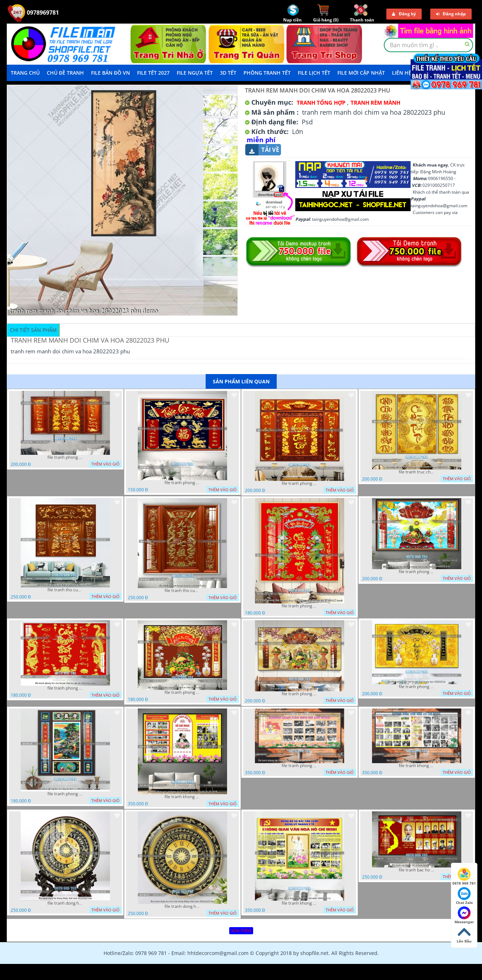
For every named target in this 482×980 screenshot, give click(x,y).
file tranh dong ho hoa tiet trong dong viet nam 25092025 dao (182, 906)
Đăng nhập (451, 14)
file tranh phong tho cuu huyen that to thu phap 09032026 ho (65, 457)
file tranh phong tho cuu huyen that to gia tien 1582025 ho (417, 687)
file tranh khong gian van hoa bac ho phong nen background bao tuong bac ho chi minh (417, 766)
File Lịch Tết (314, 73)
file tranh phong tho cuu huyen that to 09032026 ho (300, 483)
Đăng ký (404, 14)
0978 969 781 (464, 877)
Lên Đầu (464, 935)
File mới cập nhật (361, 73)
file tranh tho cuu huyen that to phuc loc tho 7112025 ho (65, 590)
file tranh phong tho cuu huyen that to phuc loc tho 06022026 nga (182, 483)
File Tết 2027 (153, 73)
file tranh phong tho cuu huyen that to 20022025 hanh (65, 794)
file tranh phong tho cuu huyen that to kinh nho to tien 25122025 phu (182, 692)
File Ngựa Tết (195, 73)
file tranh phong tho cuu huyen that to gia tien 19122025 (300, 694)
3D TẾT (228, 73)
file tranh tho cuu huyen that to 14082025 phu (182, 591)
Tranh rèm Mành (375, 103)
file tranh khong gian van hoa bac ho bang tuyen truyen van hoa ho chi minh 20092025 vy (300, 903)
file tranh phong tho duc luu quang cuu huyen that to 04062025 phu (417, 572)
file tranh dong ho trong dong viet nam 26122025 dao (65, 903)
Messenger (464, 915)
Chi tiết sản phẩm (33, 330)
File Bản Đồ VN (111, 73)
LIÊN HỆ (402, 73)
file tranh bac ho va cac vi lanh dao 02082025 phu (417, 870)
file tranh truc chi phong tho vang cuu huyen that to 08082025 (417, 472)
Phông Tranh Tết (267, 73)
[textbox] (428, 45)
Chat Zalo (464, 896)
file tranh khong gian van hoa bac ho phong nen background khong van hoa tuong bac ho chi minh (182, 797)
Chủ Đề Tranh (65, 73)
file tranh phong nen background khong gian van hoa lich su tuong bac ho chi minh (300, 766)
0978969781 (33, 13)
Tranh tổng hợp (321, 103)
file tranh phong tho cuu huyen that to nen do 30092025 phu (65, 688)
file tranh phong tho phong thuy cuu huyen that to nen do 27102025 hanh (300, 606)
